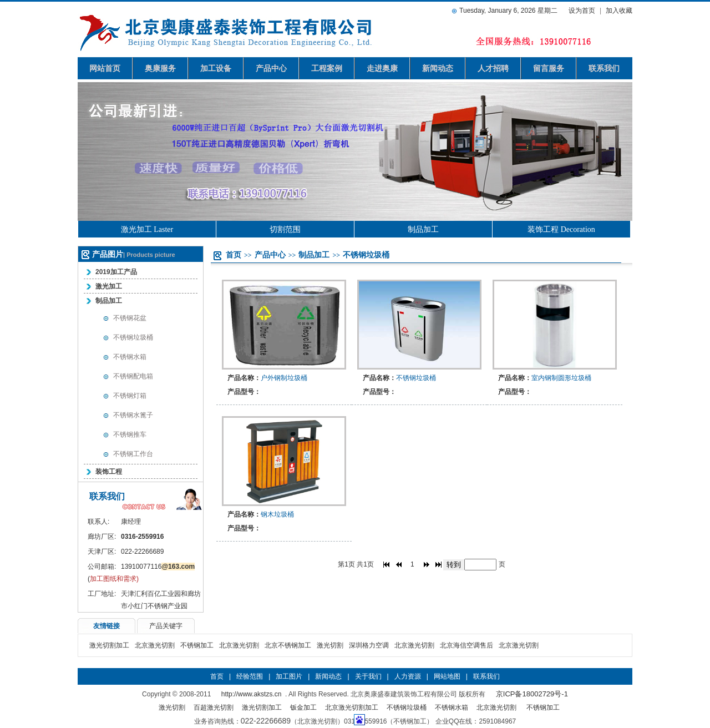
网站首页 (105, 68)
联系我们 (604, 68)
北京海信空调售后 (466, 645)
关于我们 (368, 676)
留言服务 (549, 68)
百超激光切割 (214, 707)
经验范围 (250, 676)
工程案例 (327, 68)
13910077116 (141, 567)
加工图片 (289, 676)
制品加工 (423, 229)
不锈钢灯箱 (130, 396)
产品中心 (271, 68)
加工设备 (216, 68)
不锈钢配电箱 (133, 376)
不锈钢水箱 (130, 357)
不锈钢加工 (197, 645)
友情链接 (106, 626)
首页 (234, 255)
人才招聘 (493, 68)
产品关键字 (166, 626)
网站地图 (447, 676)
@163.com (178, 567)
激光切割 (330, 645)
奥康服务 (160, 68)
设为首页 (582, 11)
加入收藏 (619, 11)
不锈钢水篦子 (133, 415)
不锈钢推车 (130, 434)
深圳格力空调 (369, 645)
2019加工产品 (116, 272)
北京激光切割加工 (352, 707)
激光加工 (109, 286)
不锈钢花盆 (130, 318)
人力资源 (408, 676)
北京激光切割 (155, 645)
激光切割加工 (109, 645)
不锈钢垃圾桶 (133, 337)
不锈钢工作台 (133, 454)
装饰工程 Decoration (561, 229)
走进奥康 (382, 68)
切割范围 (285, 229)
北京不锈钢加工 (288, 645)
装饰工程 (109, 472)
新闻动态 (438, 68)
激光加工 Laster (147, 229)
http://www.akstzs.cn (252, 694)
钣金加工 (303, 707)
